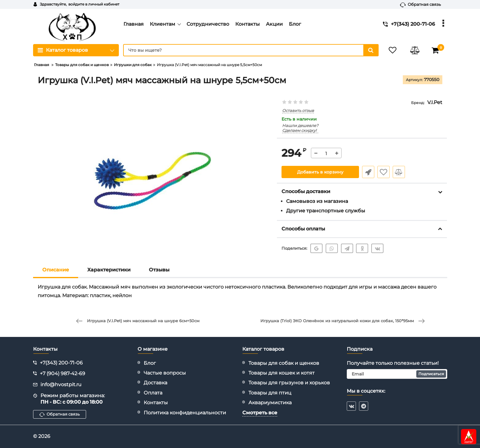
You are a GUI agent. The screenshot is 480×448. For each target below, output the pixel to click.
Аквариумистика (270, 403)
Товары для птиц (270, 393)
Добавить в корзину (320, 172)
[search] (251, 50)
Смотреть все (260, 413)
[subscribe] (397, 374)
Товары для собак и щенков (284, 363)
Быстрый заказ (368, 172)
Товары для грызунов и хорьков (289, 383)
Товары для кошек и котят (282, 373)
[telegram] (364, 406)
